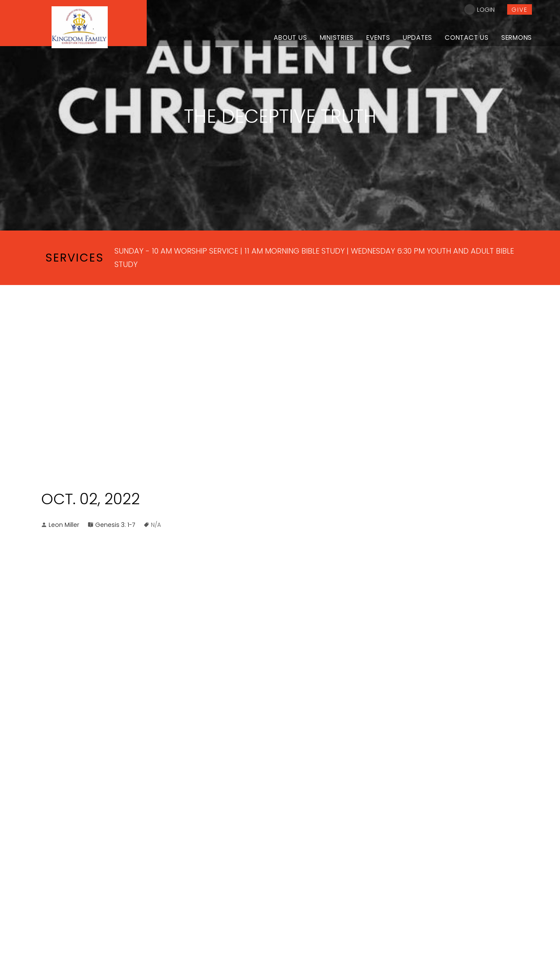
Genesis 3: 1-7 (115, 525)
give (520, 10)
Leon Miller (64, 525)
